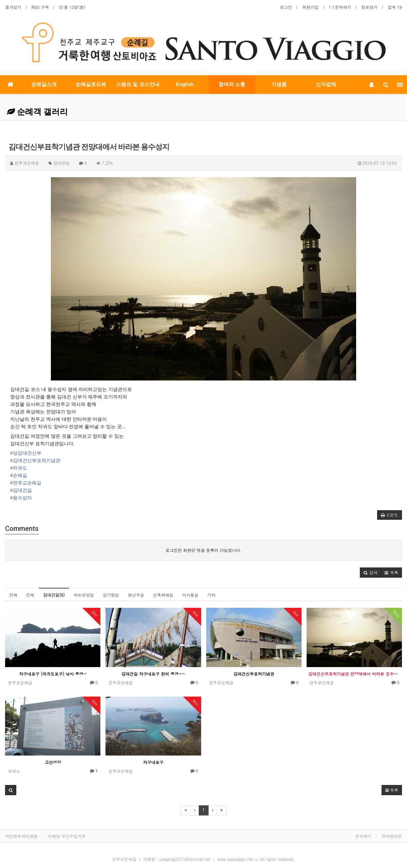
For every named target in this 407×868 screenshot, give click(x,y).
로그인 (286, 7)
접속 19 (395, 7)
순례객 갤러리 (37, 112)
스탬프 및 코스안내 (138, 84)
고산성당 (53, 762)
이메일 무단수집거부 (67, 836)
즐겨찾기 (13, 7)
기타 (211, 595)
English (185, 84)
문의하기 (363, 836)
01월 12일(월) (72, 7)
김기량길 (111, 595)
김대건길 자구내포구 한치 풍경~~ (153, 674)
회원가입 (310, 7)
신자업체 (326, 84)
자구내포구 (153, 762)
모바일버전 (392, 836)
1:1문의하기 (340, 7)
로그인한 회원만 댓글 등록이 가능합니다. (204, 550)
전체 (13, 595)
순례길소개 (44, 84)
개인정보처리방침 (21, 836)
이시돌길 (190, 595)
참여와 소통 (232, 84)
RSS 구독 (40, 7)
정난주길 (136, 595)
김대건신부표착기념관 (254, 674)
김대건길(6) (54, 595)
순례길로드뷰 (91, 84)
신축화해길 (163, 595)
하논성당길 (84, 595)
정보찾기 (369, 7)
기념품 (279, 84)
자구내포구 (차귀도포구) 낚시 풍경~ (53, 674)
